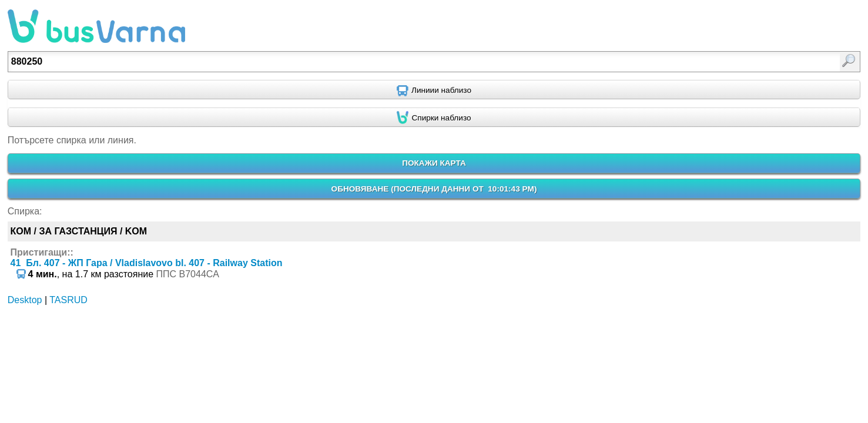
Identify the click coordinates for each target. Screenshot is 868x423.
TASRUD (68, 300)
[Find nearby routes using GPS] (434, 90)
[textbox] (372, 62)
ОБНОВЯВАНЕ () (434, 189)
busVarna (96, 26)
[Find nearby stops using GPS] (434, 117)
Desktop (25, 300)
